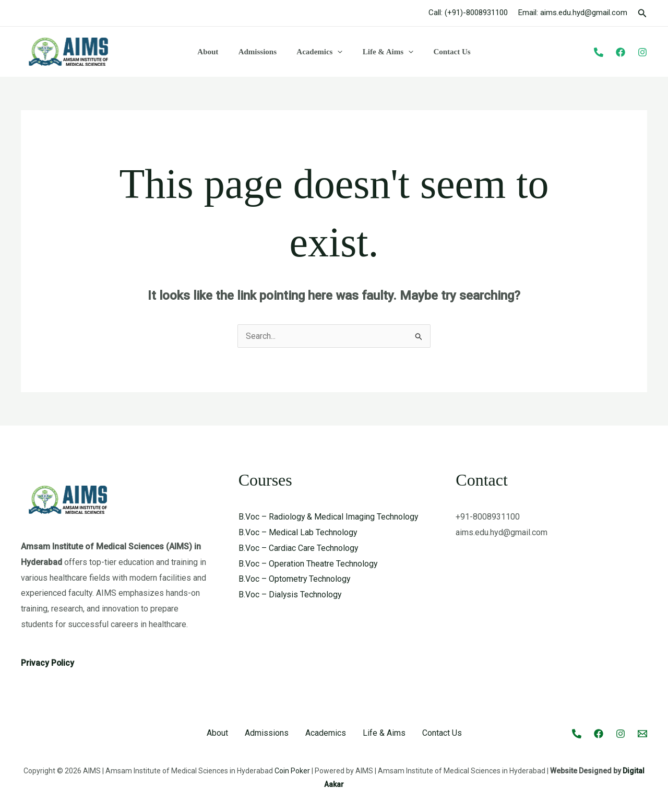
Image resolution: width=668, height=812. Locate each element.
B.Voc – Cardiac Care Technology (299, 548)
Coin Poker (292, 771)
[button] (642, 13)
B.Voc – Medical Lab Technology (298, 532)
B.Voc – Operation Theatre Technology (308, 564)
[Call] (577, 734)
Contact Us (443, 52)
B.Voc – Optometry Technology (295, 579)
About (217, 52)
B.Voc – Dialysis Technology (290, 595)
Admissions (262, 52)
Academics (319, 52)
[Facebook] (621, 52)
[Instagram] (642, 52)
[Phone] (599, 52)
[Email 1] (642, 734)
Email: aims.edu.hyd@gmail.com (573, 13)
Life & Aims (383, 52)
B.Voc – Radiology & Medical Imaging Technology (329, 517)
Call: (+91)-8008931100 (468, 13)
